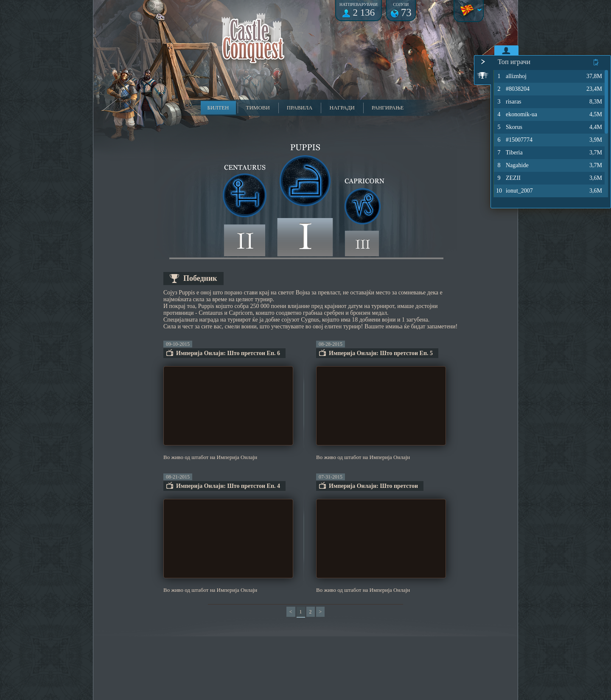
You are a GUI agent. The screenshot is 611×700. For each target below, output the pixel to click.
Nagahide (512, 165)
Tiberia (509, 153)
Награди (342, 108)
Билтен (218, 108)
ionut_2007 (514, 191)
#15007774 (514, 140)
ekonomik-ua (516, 115)
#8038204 (512, 89)
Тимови (258, 108)
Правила (300, 108)
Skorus (509, 127)
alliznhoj (511, 76)
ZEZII (508, 178)
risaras (508, 102)
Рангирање (388, 108)
